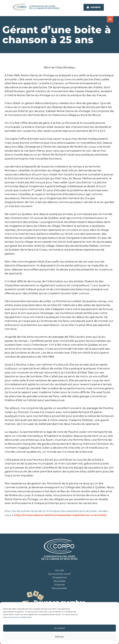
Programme (60, 577)
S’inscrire (59, 585)
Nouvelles (59, 581)
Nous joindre (59, 588)
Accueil (59, 570)
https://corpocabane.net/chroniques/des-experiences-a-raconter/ (60, 515)
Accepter (59, 628)
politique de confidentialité (20, 617)
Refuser (60, 637)
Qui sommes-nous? (60, 574)
